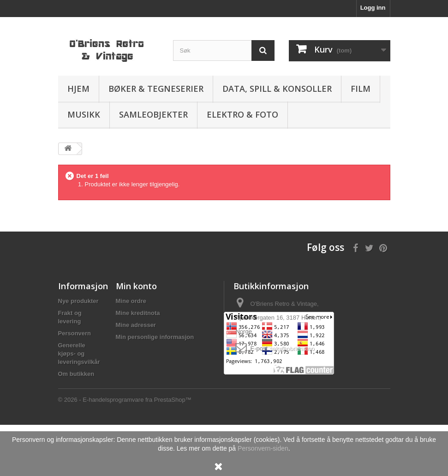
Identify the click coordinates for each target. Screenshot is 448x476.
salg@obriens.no (292, 348)
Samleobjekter (153, 114)
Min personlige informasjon (155, 337)
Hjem (78, 89)
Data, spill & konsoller (277, 89)
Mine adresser (136, 325)
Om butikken (76, 374)
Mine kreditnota (138, 313)
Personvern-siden (263, 448)
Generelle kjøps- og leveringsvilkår (79, 354)
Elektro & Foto (242, 114)
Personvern (75, 333)
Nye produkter (78, 301)
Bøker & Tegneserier (156, 89)
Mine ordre (131, 301)
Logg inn (373, 8)
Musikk (84, 114)
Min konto (136, 286)
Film (361, 89)
